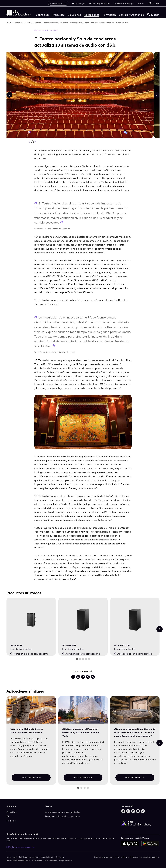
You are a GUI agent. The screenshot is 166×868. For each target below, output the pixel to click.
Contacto (60, 857)
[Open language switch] (141, 3)
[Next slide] (160, 629)
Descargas (79, 3)
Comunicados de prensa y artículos (62, 812)
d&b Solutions (51, 861)
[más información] (31, 710)
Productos (58, 15)
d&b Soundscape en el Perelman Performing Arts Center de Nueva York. (81, 732)
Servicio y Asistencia (131, 15)
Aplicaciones (92, 15)
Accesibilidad (47, 857)
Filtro (29, 23)
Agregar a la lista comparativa (29, 654)
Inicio (9, 23)
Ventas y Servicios (100, 3)
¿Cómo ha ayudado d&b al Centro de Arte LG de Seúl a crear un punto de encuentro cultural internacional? (135, 732)
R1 (8, 816)
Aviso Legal (12, 857)
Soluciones (74, 15)
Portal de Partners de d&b (18, 861)
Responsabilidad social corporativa (62, 816)
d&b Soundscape (124, 3)
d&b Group (37, 861)
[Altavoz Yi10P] (135, 620)
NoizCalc (11, 821)
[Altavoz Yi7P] (83, 620)
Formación (109, 15)
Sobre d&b (42, 15)
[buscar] (153, 15)
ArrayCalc (11, 812)
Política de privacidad (29, 857)
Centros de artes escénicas (46, 23)
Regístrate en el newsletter (21, 847)
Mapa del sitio (66, 861)
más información (31, 777)
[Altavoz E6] (31, 620)
